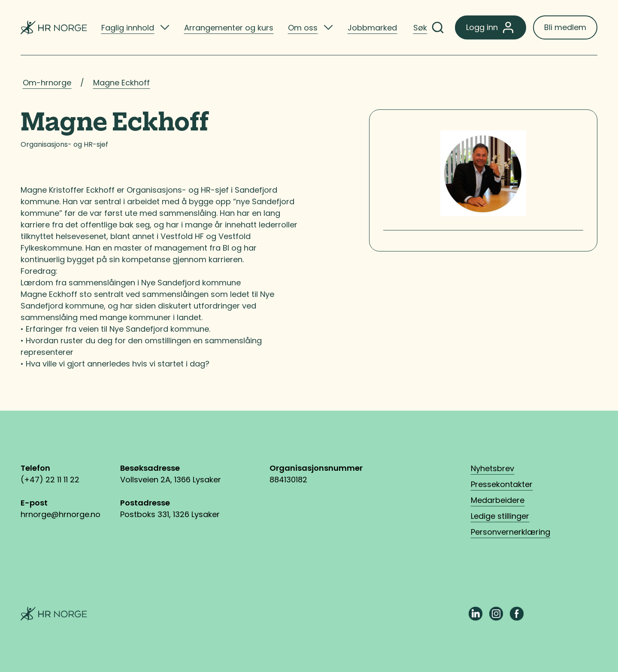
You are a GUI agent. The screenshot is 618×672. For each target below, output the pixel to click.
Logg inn (491, 27)
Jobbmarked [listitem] (372, 28)
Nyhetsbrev (492, 468)
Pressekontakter (502, 484)
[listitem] (135, 27)
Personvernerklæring (510, 532)
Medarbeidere (498, 500)
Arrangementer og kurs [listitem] (229, 28)
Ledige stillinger (500, 516)
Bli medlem (565, 27)
